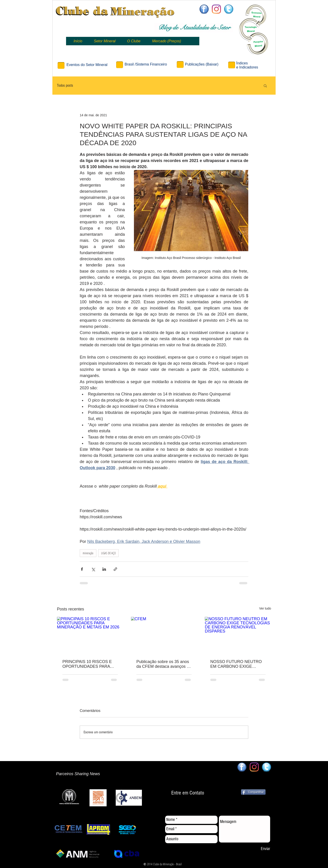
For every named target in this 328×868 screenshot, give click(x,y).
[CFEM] (164, 635)
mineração (88, 553)
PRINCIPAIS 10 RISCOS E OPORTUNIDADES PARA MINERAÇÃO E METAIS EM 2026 (88, 664)
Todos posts (65, 85)
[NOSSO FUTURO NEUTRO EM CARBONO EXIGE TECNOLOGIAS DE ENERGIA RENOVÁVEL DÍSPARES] (238, 635)
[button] (265, 86)
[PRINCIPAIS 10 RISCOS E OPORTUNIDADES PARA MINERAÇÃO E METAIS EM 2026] (90, 635)
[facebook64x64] (204, 9)
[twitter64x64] (229, 9)
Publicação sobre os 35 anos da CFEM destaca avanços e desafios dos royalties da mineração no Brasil (163, 664)
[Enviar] (265, 849)
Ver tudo (265, 608)
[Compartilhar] (253, 792)
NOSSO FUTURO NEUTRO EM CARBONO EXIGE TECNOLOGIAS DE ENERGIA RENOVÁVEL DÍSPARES (236, 664)
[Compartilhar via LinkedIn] (104, 569)
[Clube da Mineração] (216, 9)
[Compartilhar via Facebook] (82, 569)
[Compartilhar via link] (115, 569)
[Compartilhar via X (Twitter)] (93, 569)
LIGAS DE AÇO (108, 553)
